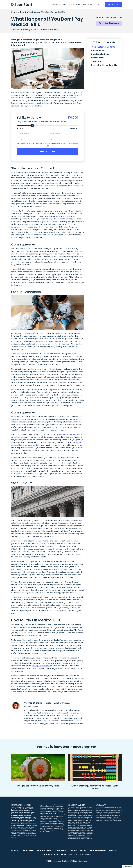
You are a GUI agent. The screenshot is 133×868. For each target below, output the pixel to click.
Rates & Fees (29, 850)
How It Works (74, 4)
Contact (73, 854)
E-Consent (16, 850)
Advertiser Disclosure (109, 23)
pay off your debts (57, 219)
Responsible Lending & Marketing (105, 850)
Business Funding (58, 4)
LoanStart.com (64, 861)
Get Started (113, 4)
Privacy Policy (60, 144)
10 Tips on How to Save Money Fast (38, 786)
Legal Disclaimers (45, 850)
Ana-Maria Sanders (33, 703)
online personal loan (40, 666)
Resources (87, 4)
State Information (50, 854)
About (99, 4)
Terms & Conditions (79, 850)
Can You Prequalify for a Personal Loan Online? (95, 787)
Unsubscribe (85, 854)
